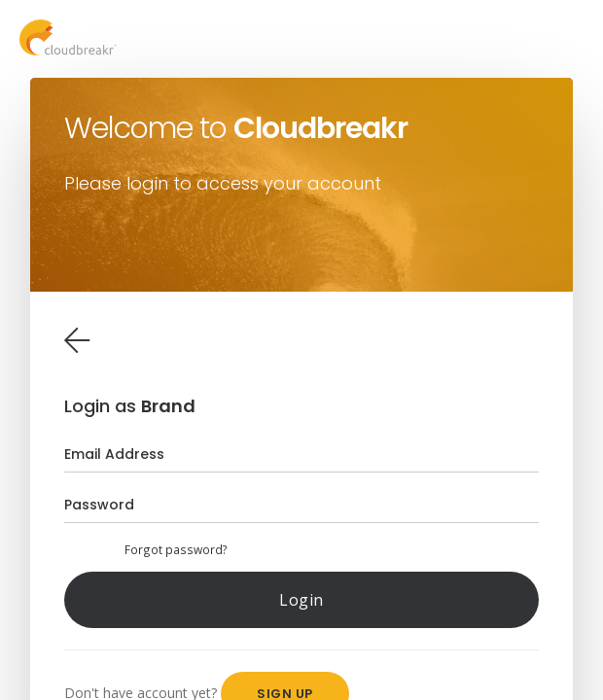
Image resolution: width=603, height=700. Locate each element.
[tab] (77, 340)
